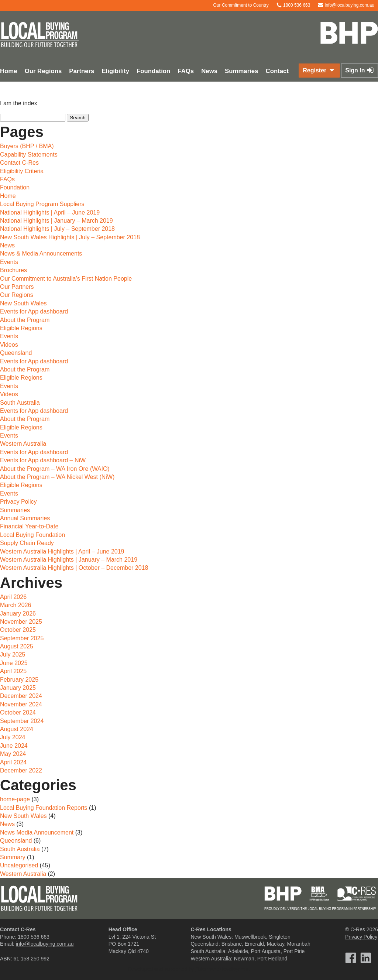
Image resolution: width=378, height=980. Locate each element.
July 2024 (13, 737)
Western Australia (23, 444)
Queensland (16, 353)
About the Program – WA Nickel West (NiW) (57, 477)
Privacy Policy (18, 502)
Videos (9, 345)
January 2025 (18, 688)
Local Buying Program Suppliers (42, 204)
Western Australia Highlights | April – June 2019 (62, 551)
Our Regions (43, 71)
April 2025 (13, 671)
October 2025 (18, 630)
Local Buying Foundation (32, 535)
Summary (13, 857)
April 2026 (13, 597)
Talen (202, 969)
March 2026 (16, 605)
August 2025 (17, 646)
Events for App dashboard (34, 311)
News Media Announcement (37, 832)
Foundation (153, 71)
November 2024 (21, 704)
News (209, 71)
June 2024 (14, 746)
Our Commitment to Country (237, 5)
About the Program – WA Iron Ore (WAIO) (55, 469)
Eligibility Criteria (22, 171)
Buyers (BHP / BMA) (27, 146)
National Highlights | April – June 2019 (50, 213)
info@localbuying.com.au (346, 5)
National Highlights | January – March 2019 (56, 221)
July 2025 (13, 655)
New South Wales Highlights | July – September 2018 (70, 237)
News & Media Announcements (41, 253)
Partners (82, 71)
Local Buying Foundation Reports (44, 808)
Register (319, 70)
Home (8, 196)
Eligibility (115, 71)
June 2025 (14, 663)
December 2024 (21, 696)
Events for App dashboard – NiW (43, 460)
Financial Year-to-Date (29, 526)
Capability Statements (29, 155)
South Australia (20, 403)
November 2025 (21, 622)
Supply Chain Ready (27, 543)
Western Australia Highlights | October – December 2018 (74, 568)
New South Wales (23, 303)
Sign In (360, 70)
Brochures (13, 270)
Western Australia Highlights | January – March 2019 (69, 560)
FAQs (186, 71)
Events (9, 262)
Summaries (241, 71)
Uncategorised (19, 865)
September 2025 (22, 638)
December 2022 (21, 770)
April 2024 (13, 762)
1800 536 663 (293, 5)
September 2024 (22, 721)
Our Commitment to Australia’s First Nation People (66, 279)
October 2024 (18, 712)
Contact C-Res (19, 163)
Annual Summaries (25, 518)
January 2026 (18, 614)
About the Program (25, 320)
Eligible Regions (21, 328)
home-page (15, 799)
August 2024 (17, 729)
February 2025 (19, 680)
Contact (277, 71)
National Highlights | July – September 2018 (57, 229)
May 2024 (13, 754)
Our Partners (17, 287)
